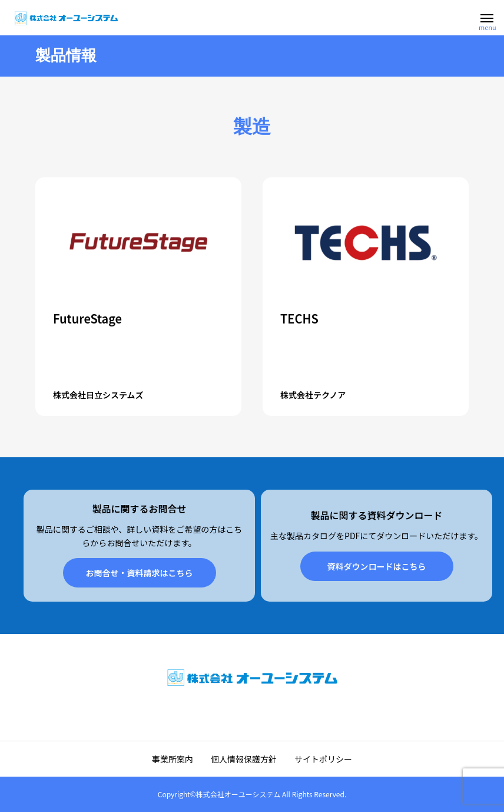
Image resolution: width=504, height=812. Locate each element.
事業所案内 (173, 759)
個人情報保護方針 (244, 759)
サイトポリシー (323, 759)
